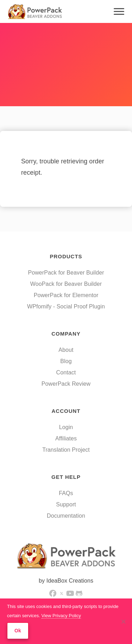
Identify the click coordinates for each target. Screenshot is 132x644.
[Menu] (119, 12)
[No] (123, 621)
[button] (53, 594)
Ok (18, 631)
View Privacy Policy (61, 616)
